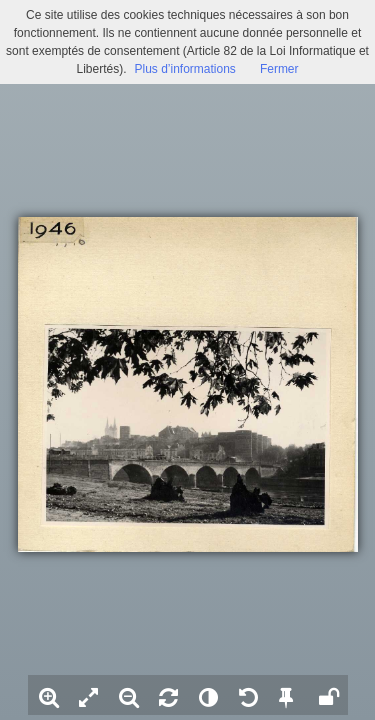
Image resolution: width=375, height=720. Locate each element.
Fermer (279, 69)
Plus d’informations (184, 69)
